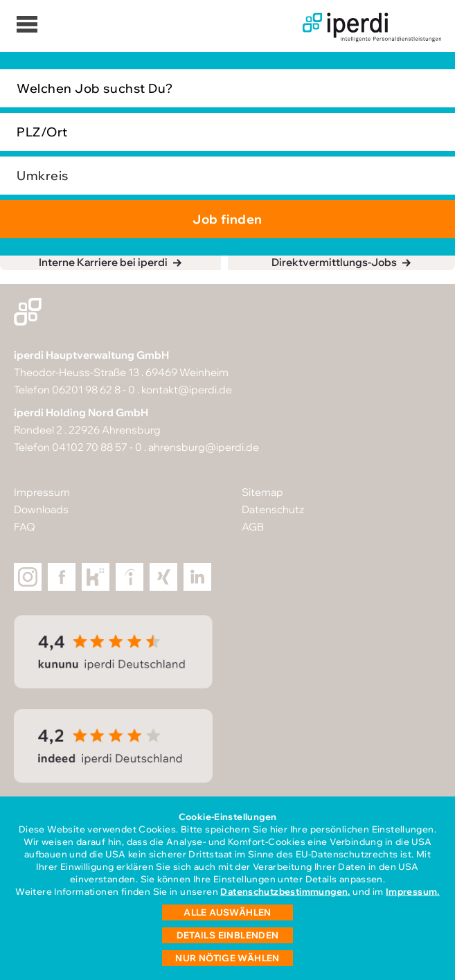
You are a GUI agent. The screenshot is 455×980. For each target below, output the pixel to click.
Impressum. (413, 891)
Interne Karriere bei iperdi (103, 262)
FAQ (25, 527)
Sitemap (262, 492)
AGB (253, 527)
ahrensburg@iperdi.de (204, 447)
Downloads (41, 509)
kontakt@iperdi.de (187, 390)
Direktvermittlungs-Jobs (334, 262)
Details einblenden (228, 935)
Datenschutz (273, 509)
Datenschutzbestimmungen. (285, 891)
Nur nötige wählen (227, 958)
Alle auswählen (227, 912)
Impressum (42, 492)
